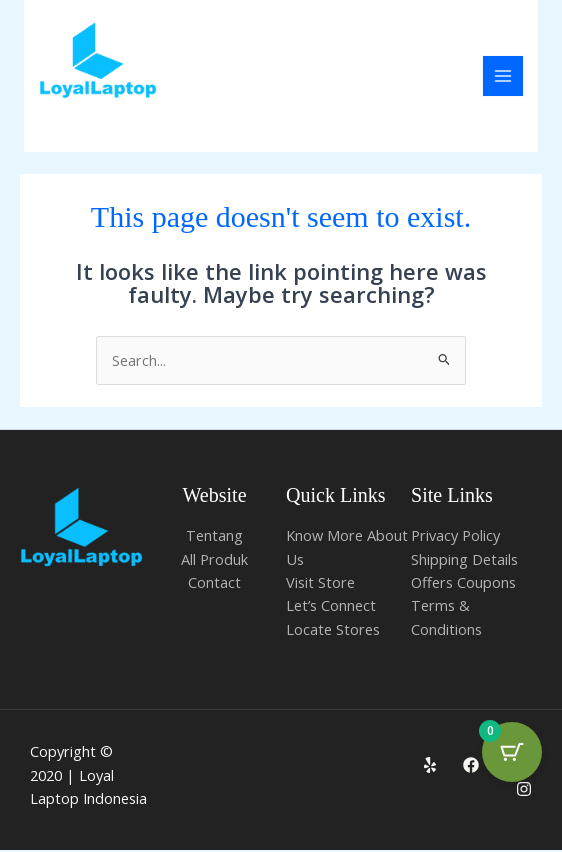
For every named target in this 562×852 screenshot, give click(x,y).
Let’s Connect (331, 607)
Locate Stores (333, 630)
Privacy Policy (455, 537)
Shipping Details (464, 560)
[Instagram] (524, 790)
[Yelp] (430, 767)
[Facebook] (471, 767)
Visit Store (320, 584)
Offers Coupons (463, 584)
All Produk (214, 560)
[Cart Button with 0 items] (512, 752)
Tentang (214, 537)
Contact (214, 584)
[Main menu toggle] (503, 77)
